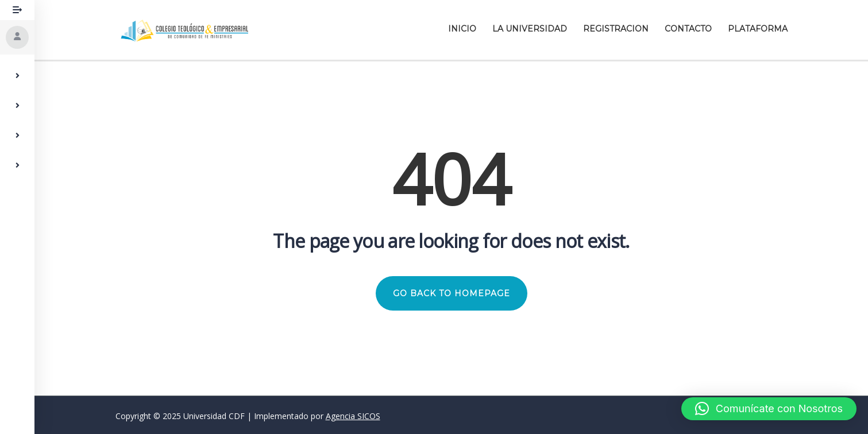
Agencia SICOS (353, 416)
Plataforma (758, 29)
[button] (769, 409)
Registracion (616, 29)
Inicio (462, 29)
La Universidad (530, 29)
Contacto (688, 29)
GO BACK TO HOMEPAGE (452, 293)
